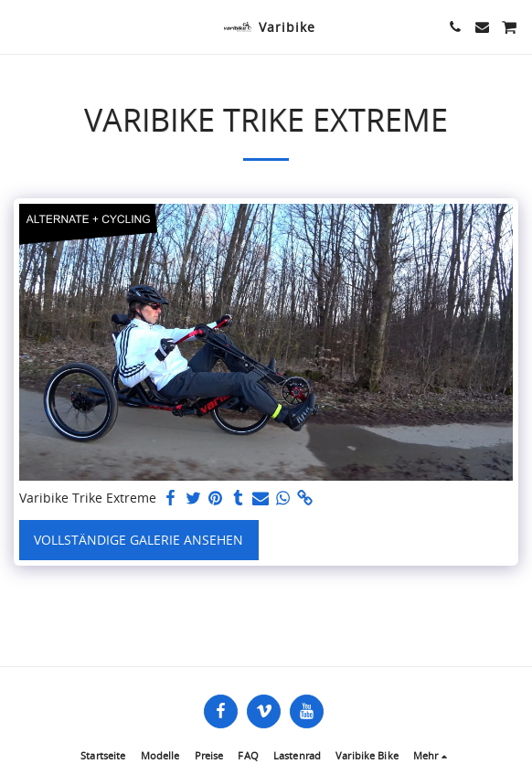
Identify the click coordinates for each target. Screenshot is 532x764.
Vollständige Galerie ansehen (138, 540)
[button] (20, 26)
